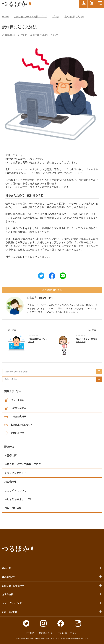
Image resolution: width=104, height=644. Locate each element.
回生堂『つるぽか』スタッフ (46, 35)
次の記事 (92, 330)
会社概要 (30, 633)
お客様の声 (10, 455)
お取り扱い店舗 (13, 508)
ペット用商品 (17, 400)
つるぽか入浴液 (18, 416)
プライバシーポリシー (68, 633)
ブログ (56, 17)
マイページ (82, 6)
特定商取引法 (45, 633)
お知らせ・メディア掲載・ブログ (30, 17)
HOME (5, 17)
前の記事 (12, 330)
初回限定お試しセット (22, 425)
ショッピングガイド (15, 473)
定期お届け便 (17, 433)
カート (91, 6)
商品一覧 (6, 568)
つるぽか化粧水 (18, 408)
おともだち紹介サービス (18, 499)
